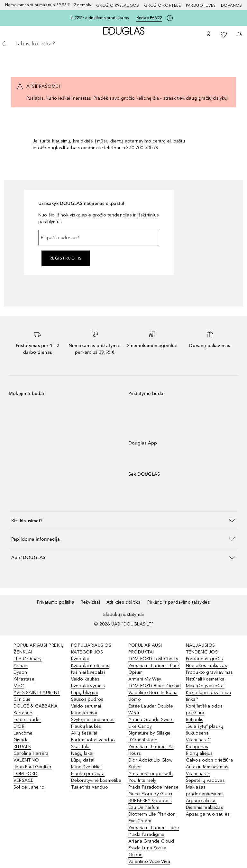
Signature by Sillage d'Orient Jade (149, 736)
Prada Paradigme (146, 834)
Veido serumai (86, 706)
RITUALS (22, 747)
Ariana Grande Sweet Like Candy (151, 723)
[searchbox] (123, 44)
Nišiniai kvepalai (88, 672)
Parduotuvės (201, 5)
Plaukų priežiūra (88, 774)
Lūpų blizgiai (85, 693)
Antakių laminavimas (207, 767)
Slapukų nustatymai (124, 614)
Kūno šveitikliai (87, 767)
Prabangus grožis (205, 659)
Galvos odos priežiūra (210, 760)
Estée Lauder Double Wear (151, 709)
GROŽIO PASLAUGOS (118, 5)
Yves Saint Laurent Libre (154, 828)
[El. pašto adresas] (99, 238)
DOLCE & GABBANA (36, 706)
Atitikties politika (124, 602)
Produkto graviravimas (210, 672)
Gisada (21, 740)
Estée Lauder (27, 720)
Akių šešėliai (84, 733)
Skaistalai (81, 747)
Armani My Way (145, 679)
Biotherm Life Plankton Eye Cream (152, 818)
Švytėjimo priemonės (93, 720)
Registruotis (66, 258)
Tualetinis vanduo (90, 787)
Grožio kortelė (162, 5)
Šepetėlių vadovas (205, 780)
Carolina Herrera (31, 753)
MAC (19, 686)
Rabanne (23, 713)
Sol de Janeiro (29, 787)
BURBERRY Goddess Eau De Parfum (150, 804)
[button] (123, 521)
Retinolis (195, 720)
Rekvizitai (90, 602)
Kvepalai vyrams (88, 686)
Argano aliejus (201, 801)
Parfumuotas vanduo (93, 740)
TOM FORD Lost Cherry (153, 659)
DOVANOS (232, 5)
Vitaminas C (198, 740)
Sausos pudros (87, 699)
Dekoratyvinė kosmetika (96, 780)
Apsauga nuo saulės (208, 814)
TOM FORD (26, 774)
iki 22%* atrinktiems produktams (99, 18)
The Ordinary (27, 659)
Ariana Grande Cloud (151, 841)
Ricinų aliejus (199, 753)
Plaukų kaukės (86, 726)
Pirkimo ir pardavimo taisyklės (179, 602)
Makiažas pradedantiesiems (205, 790)
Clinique (22, 699)
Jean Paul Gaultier (33, 767)
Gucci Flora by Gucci (150, 794)
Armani (21, 666)
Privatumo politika (56, 602)
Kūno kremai (84, 713)
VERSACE (23, 780)
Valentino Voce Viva (149, 861)
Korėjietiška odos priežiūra (204, 709)
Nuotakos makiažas (206, 666)
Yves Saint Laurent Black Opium (154, 669)
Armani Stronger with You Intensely (151, 777)
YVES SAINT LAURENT (37, 693)
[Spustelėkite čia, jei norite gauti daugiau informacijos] (170, 18)
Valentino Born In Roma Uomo (153, 696)
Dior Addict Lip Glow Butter (150, 763)
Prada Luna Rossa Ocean (147, 851)
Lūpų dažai (83, 760)
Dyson (20, 672)
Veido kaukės (85, 679)
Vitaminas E (198, 774)
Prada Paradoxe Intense (153, 787)
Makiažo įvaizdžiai (205, 686)
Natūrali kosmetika (205, 679)
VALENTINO (26, 760)
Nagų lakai (82, 753)
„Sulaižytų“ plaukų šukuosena (205, 730)
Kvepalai (80, 659)
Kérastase (24, 679)
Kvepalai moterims (90, 666)
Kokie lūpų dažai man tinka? (209, 696)
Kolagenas (197, 747)
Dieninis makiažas (205, 807)
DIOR (19, 726)
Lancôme (23, 733)
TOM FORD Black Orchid (155, 686)
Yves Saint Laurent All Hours (151, 750)
